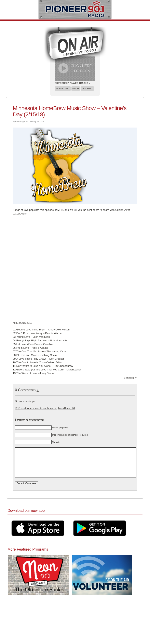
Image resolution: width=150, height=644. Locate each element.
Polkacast (63, 89)
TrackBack (66, 408)
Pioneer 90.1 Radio (75, 10)
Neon (76, 89)
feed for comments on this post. (36, 408)
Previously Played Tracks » (72, 83)
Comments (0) (131, 378)
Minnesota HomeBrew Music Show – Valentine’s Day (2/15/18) (70, 111)
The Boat (87, 89)
